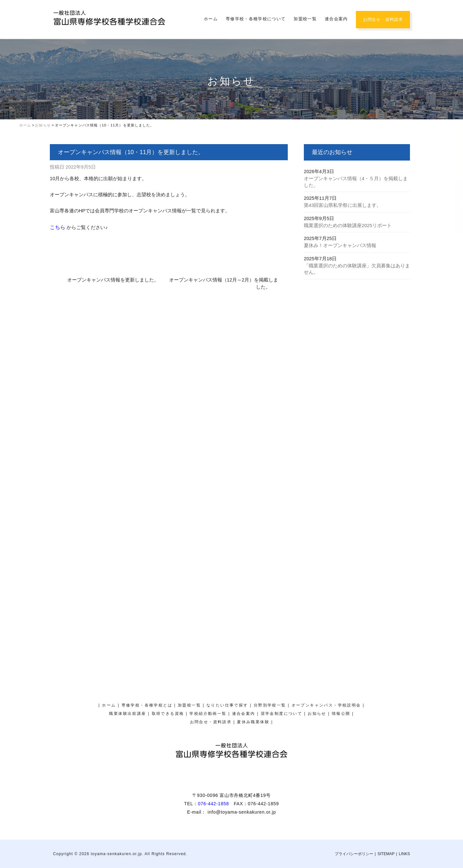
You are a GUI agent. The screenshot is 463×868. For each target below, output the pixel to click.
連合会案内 (336, 19)
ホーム (211, 19)
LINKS (404, 854)
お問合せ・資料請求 (383, 19)
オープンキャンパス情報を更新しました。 (113, 280)
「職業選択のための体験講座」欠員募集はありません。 (357, 269)
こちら (58, 227)
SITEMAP (386, 854)
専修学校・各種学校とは (147, 705)
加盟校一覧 (305, 19)
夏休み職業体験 (455, 69)
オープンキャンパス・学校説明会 (455, 136)
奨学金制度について (455, 207)
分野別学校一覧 (270, 705)
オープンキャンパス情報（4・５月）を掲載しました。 (356, 182)
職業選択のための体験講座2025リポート (348, 226)
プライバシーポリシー (354, 854)
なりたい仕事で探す (227, 705)
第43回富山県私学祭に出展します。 (343, 205)
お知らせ (317, 714)
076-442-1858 (213, 804)
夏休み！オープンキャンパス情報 (340, 245)
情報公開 (341, 714)
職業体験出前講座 (127, 714)
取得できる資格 (168, 714)
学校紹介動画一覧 (208, 714)
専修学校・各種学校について (256, 19)
